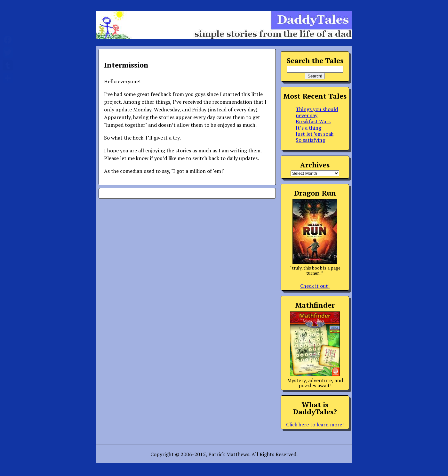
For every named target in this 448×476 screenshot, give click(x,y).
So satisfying (310, 140)
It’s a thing (308, 128)
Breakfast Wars (313, 121)
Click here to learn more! (315, 424)
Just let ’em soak (315, 134)
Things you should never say (317, 112)
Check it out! (315, 286)
